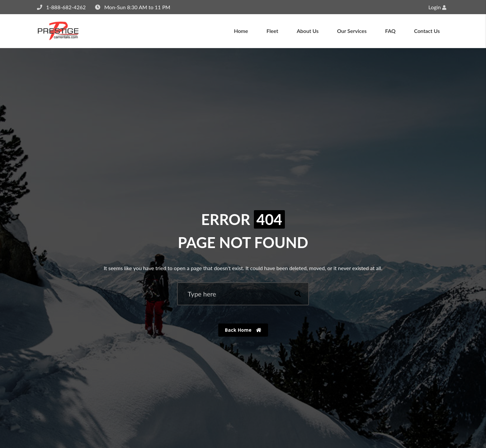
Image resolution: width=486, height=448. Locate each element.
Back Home (243, 330)
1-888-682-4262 (66, 7)
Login (437, 7)
